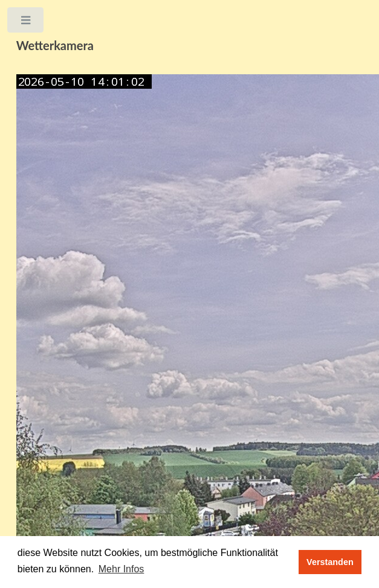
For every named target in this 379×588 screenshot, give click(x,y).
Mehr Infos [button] (121, 569)
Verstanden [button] (330, 562)
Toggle (26, 23)
